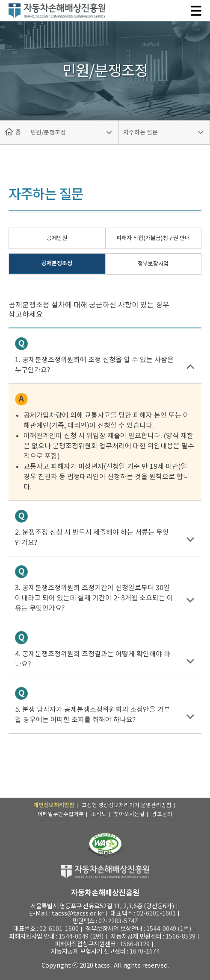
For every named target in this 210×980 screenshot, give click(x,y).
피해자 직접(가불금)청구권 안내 (153, 238)
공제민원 (57, 238)
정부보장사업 (153, 264)
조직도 (99, 814)
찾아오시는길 (129, 814)
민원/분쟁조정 (48, 132)
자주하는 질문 (140, 132)
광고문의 (162, 814)
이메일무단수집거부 (61, 814)
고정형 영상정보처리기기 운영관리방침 (127, 805)
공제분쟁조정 (57, 263)
